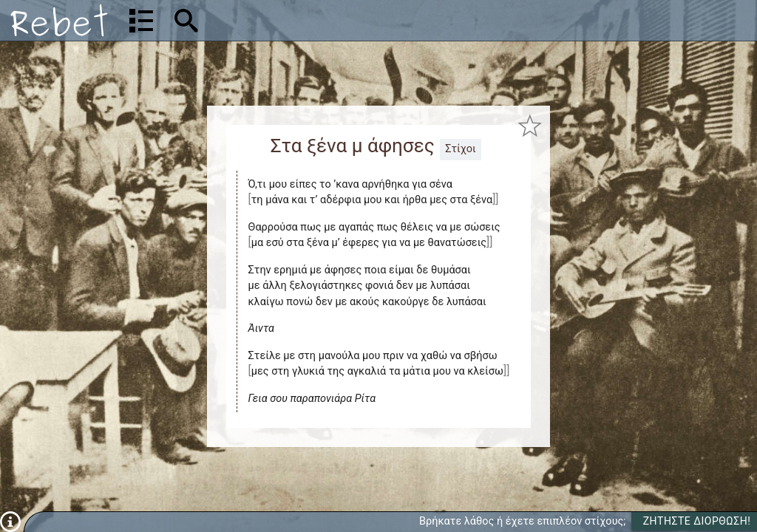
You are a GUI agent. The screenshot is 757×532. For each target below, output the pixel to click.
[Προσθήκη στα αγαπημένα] (530, 126)
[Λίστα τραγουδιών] (141, 21)
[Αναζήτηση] (281, 20)
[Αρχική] (59, 20)
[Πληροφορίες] (10, 521)
